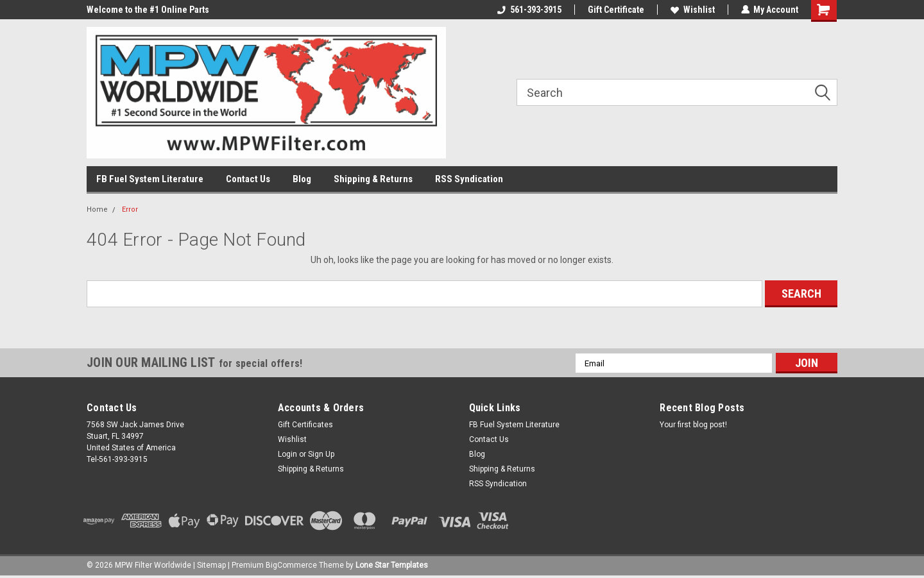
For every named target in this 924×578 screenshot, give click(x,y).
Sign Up (321, 454)
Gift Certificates (305, 425)
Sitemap (211, 565)
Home (97, 209)
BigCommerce (291, 565)
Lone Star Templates (392, 565)
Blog (302, 179)
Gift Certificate (615, 10)
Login (287, 454)
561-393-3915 (529, 10)
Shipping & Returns (373, 179)
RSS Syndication (469, 179)
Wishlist (692, 10)
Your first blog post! (693, 425)
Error (130, 209)
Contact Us (248, 179)
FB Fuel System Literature (150, 179)
